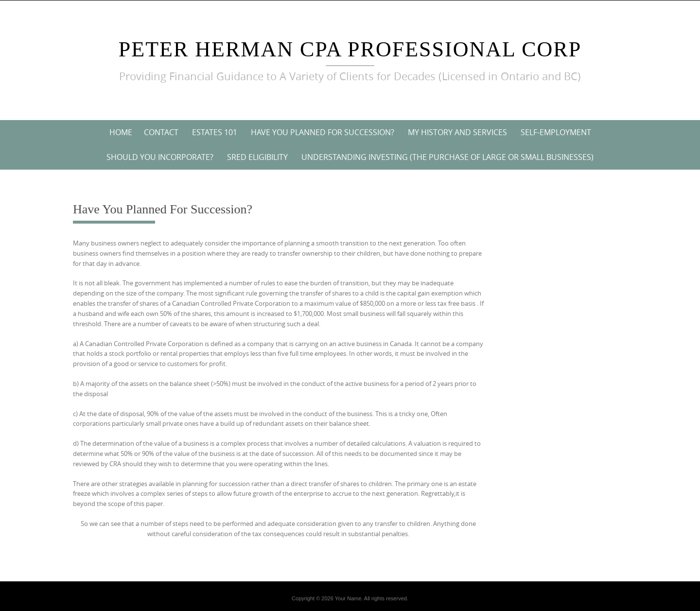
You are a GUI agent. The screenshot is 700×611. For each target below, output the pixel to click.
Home (121, 132)
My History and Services (457, 132)
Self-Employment (556, 132)
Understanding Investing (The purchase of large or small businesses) (447, 157)
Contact (161, 132)
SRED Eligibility (257, 157)
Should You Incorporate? (160, 157)
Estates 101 (215, 132)
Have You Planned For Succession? (323, 132)
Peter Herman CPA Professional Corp (350, 49)
